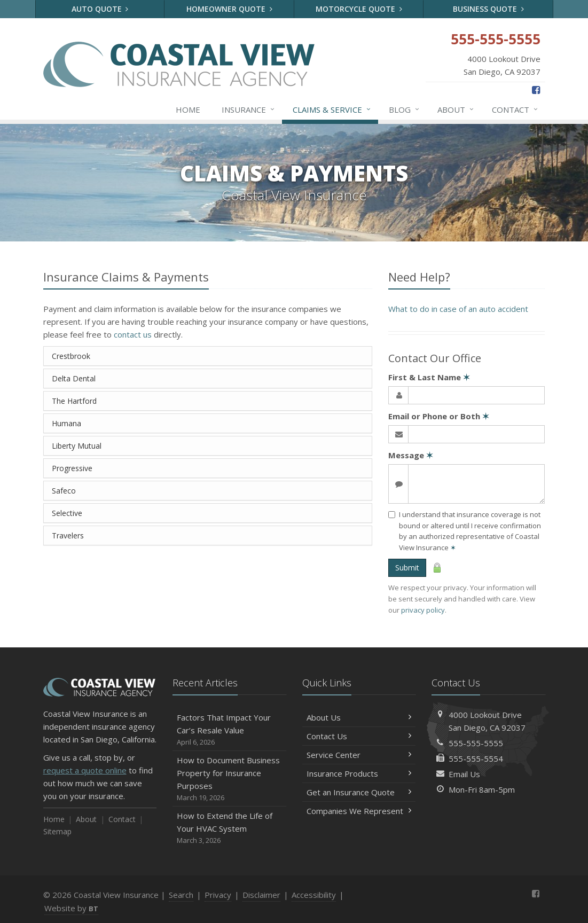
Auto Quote (100, 9)
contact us (133, 334)
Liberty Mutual (77, 446)
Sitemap (57, 831)
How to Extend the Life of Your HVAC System (229, 828)
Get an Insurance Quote (359, 792)
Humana (66, 423)
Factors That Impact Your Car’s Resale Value (229, 730)
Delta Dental (74, 378)
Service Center (359, 755)
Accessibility (314, 895)
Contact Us (359, 736)
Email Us (464, 774)
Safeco (64, 491)
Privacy (218, 895)
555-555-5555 (476, 743)
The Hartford (74, 401)
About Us (359, 717)
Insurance (249, 109)
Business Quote (488, 9)
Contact (515, 109)
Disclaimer (261, 895)
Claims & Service (332, 109)
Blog (405, 109)
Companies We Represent (359, 811)
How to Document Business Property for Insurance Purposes (229, 779)
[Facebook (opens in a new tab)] (536, 90)
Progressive (72, 468)
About (456, 109)
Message (411, 455)
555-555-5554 (476, 758)
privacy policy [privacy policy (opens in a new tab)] (423, 610)
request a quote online (85, 770)
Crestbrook (71, 356)
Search (181, 895)
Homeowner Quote (229, 9)
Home (188, 109)
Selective (67, 513)
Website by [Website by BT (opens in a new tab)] (71, 908)
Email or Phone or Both (439, 416)
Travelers (68, 535)
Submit (407, 568)
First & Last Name (429, 377)
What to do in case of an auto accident (458, 309)
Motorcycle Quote (359, 9)
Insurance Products (359, 773)
